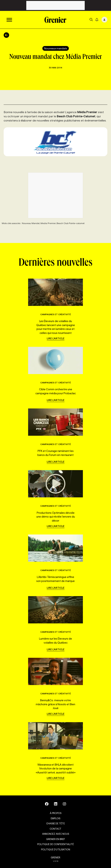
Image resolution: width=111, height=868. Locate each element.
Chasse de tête (55, 823)
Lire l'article (56, 338)
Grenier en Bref (56, 839)
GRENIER (55, 857)
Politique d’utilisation (56, 849)
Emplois (55, 818)
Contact (55, 829)
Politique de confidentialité (55, 844)
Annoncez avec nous (56, 834)
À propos (56, 813)
